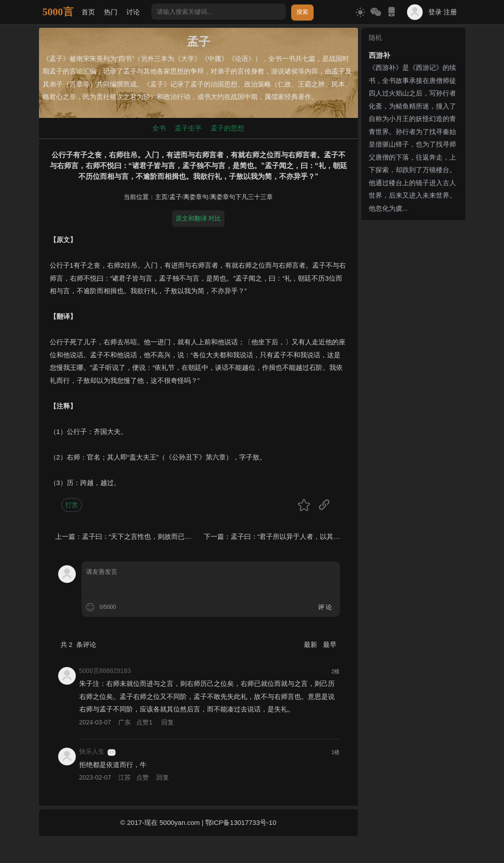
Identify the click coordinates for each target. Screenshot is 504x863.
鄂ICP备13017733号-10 (241, 822)
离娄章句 (196, 197)
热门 (111, 12)
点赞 (145, 722)
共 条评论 (78, 644)
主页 (161, 197)
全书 (159, 128)
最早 (330, 644)
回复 (168, 722)
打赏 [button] (72, 505)
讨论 (133, 12)
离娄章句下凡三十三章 (241, 197)
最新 (311, 644)
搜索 (302, 12)
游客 (112, 752)
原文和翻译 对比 (198, 218)
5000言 (58, 12)
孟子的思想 (227, 128)
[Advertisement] (414, 358)
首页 (88, 12)
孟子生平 (188, 128)
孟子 (176, 197)
